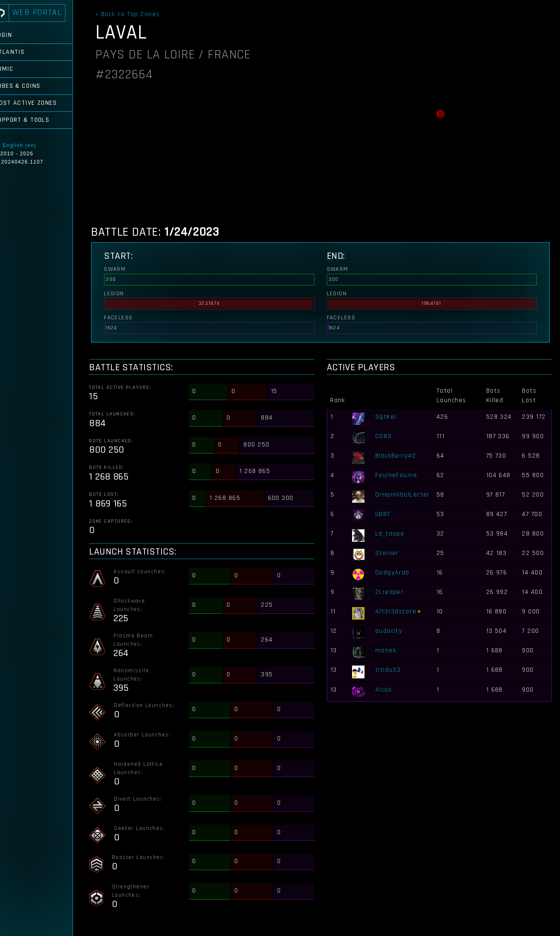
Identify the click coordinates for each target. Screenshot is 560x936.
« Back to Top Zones (134, 14)
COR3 (386, 436)
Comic (18, 69)
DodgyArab (395, 573)
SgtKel (389, 417)
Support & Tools (36, 120)
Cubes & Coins (31, 86)
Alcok (386, 690)
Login (17, 35)
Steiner (390, 553)
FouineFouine (399, 475)
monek (389, 650)
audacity (392, 631)
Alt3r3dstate (399, 612)
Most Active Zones (40, 103)
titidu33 (391, 670)
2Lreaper (392, 592)
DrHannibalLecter (406, 495)
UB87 (386, 514)
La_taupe (393, 534)
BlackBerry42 (398, 456)
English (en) (34, 145)
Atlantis (24, 52)
